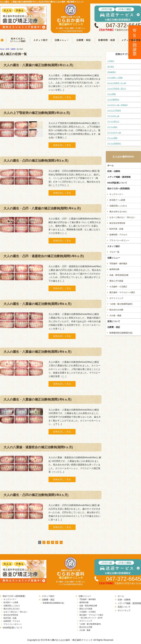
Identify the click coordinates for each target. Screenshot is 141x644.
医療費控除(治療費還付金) (121, 333)
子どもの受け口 (113, 122)
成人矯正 (111, 67)
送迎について (114, 321)
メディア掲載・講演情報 (119, 177)
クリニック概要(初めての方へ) (18, 40)
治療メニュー (62, 40)
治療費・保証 (84, 40)
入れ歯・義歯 (115, 315)
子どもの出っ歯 (113, 116)
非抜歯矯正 (112, 72)
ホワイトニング (116, 298)
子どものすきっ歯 (114, 133)
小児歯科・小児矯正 (118, 287)
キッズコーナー (116, 194)
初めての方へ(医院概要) (119, 188)
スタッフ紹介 (41, 40)
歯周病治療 (114, 269)
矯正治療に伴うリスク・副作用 (92, 618)
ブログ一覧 (114, 252)
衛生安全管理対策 (117, 223)
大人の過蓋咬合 (113, 100)
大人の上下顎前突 (114, 111)
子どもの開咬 (112, 138)
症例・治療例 (114, 171)
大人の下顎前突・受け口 (117, 89)
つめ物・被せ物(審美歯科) (121, 304)
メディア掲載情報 (130, 40)
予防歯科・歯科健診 (118, 263)
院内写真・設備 (116, 229)
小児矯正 (111, 61)
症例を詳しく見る (62, 97)
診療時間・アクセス (118, 235)
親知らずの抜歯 (116, 281)
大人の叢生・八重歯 (115, 78)
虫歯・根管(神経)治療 (119, 275)
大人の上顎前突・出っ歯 (117, 83)
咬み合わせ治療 (116, 310)
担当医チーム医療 (117, 200)
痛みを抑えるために (118, 212)
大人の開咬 (112, 94)
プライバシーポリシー (119, 240)
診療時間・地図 (107, 40)
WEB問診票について (117, 183)
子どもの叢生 (112, 127)
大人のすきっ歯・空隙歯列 (117, 105)
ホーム (3, 40)
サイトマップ (124, 610)
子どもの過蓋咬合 (114, 144)
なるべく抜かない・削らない (122, 217)
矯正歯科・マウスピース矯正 (122, 292)
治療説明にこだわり (118, 206)
